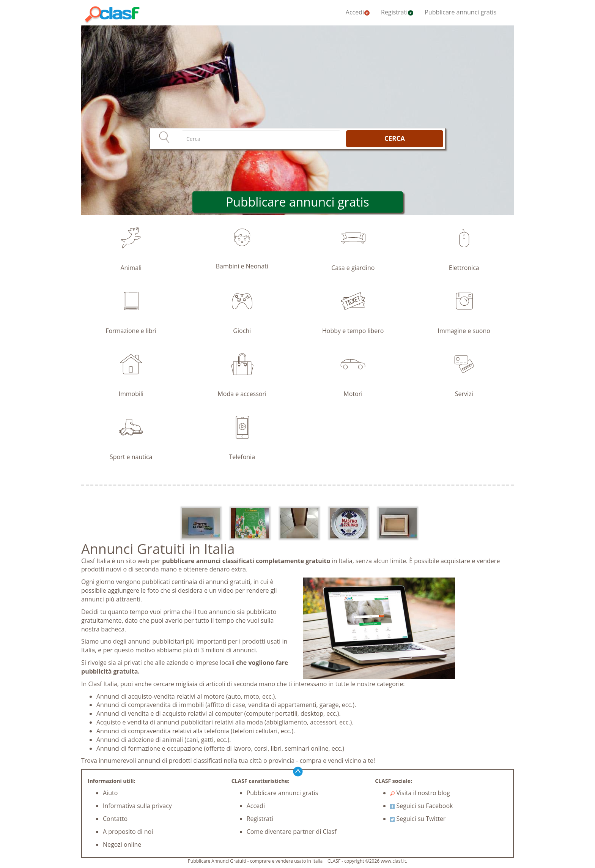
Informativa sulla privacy (137, 806)
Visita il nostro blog (420, 793)
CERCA (395, 138)
